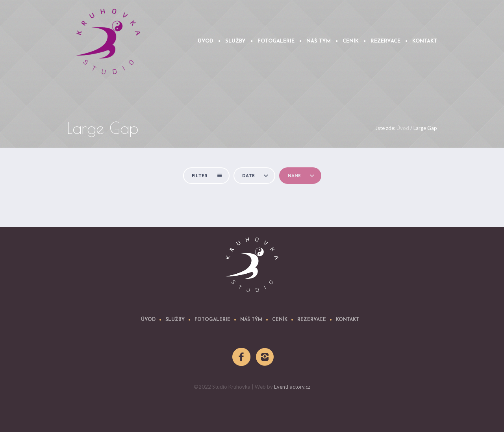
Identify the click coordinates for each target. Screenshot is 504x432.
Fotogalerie (212, 320)
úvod (148, 320)
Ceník (280, 320)
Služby (175, 320)
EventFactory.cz (292, 387)
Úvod (403, 128)
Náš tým (251, 320)
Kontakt (347, 320)
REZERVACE (312, 320)
